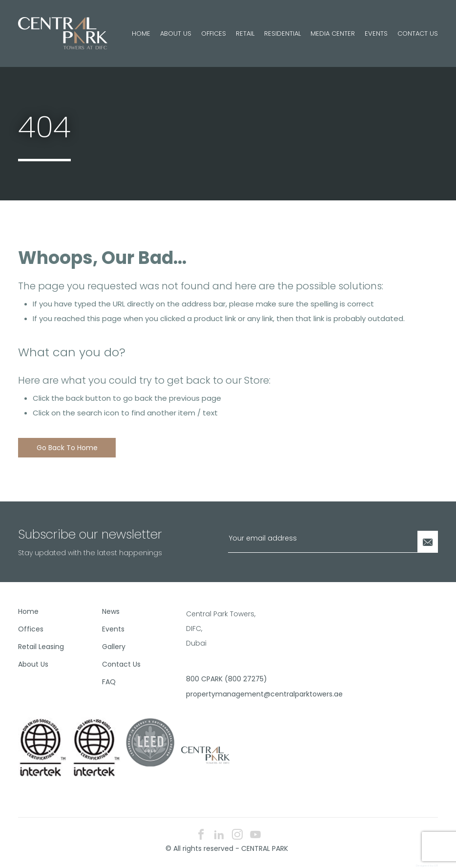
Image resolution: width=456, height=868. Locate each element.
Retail (245, 33)
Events (376, 33)
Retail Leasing (41, 647)
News (111, 611)
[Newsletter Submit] (428, 542)
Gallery (114, 647)
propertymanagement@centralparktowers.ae (224, 694)
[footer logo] (205, 755)
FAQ (109, 682)
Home (141, 33)
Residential (282, 33)
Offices (214, 33)
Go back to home (67, 448)
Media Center (333, 33)
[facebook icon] (201, 835)
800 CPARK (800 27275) (224, 679)
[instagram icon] (237, 835)
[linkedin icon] (219, 835)
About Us (176, 33)
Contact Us (418, 33)
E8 (436, 866)
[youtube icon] (255, 835)
